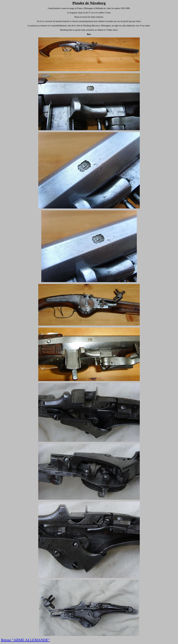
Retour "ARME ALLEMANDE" (25, 640)
